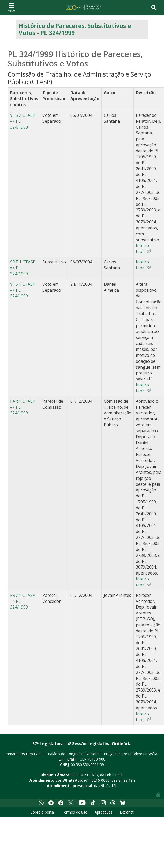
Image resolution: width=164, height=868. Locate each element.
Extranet (127, 812)
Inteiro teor (142, 248)
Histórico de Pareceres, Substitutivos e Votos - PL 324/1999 (75, 29)
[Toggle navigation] (11, 7)
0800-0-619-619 (85, 775)
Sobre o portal (43, 812)
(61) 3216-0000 (97, 780)
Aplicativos (104, 812)
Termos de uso (75, 812)
